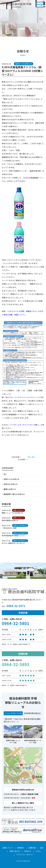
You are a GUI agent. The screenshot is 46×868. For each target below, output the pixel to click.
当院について (8, 848)
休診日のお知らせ (11, 484)
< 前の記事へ (16, 457)
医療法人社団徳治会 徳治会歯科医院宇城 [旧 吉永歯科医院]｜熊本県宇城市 (17, 4)
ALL (5, 474)
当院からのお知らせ (12, 479)
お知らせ (28, 851)
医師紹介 (21, 848)
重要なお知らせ (10, 489)
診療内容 (32, 848)
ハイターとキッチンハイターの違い (25, 425)
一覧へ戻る (31, 457)
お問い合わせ (15, 851)
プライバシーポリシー (25, 855)
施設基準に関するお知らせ (14, 494)
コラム (38, 851)
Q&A (42, 848)
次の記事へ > (23, 459)
